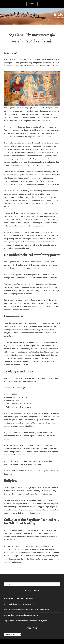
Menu (33, 4)
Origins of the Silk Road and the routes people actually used (25, 621)
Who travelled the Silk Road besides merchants (21, 615)
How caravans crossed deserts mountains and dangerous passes (27, 610)
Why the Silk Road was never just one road (19, 604)
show (14, 53)
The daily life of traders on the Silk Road (18, 598)
